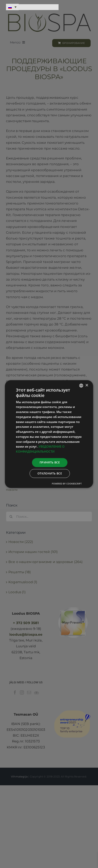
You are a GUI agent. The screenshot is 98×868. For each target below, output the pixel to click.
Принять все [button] (50, 462)
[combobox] (81, 386)
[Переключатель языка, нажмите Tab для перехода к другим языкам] (12, 7)
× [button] (87, 385)
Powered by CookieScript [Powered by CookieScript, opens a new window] (67, 484)
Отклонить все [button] (50, 473)
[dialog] (49, 434)
